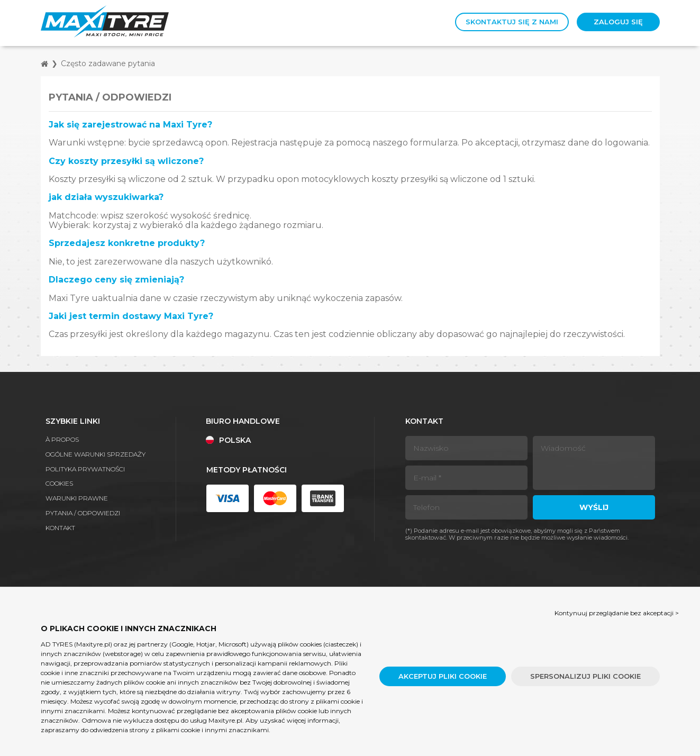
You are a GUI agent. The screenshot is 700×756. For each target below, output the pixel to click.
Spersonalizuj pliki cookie (585, 676)
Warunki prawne (77, 498)
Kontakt (60, 528)
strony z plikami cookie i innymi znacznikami (199, 730)
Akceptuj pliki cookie (443, 676)
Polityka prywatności (85, 469)
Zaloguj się (618, 22)
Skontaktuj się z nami (512, 22)
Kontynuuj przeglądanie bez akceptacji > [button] (617, 613)
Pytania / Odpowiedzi (83, 513)
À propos (62, 439)
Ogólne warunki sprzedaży (96, 454)
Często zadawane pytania (108, 63)
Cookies (59, 483)
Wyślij (594, 507)
